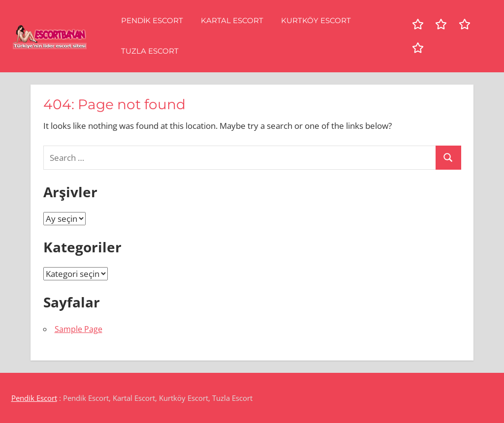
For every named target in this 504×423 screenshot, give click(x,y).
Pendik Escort (152, 20)
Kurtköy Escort (316, 20)
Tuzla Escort (150, 51)
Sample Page (79, 329)
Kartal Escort (232, 20)
